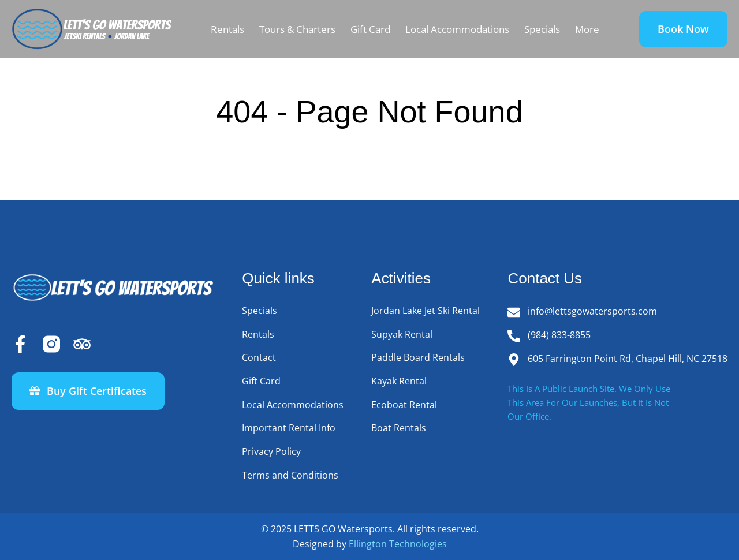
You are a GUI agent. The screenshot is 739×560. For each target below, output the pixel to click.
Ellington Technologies (398, 544)
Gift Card (370, 29)
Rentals (227, 29)
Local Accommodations (457, 29)
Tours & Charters (297, 29)
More (587, 29)
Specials (542, 29)
